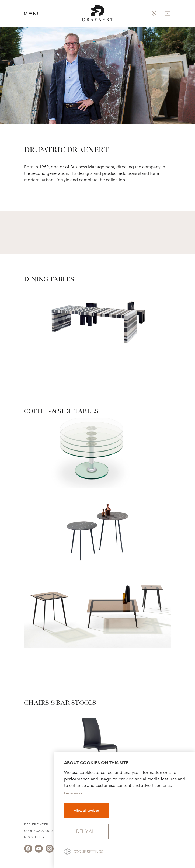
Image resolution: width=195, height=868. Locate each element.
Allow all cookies (86, 811)
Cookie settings (88, 852)
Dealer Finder (36, 824)
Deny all (86, 831)
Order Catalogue (39, 831)
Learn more (73, 793)
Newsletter (34, 837)
